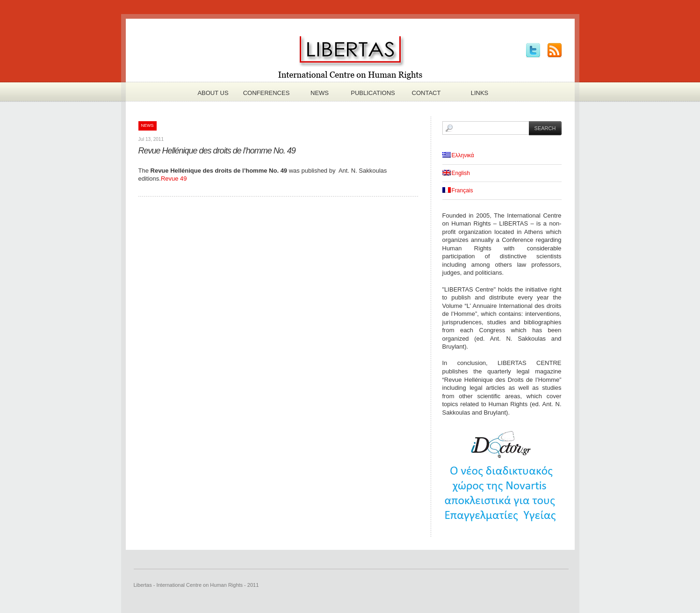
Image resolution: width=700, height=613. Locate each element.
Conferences (267, 93)
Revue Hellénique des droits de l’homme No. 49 (217, 151)
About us (213, 93)
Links (480, 93)
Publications (373, 93)
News (320, 93)
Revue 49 (174, 179)
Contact (426, 93)
